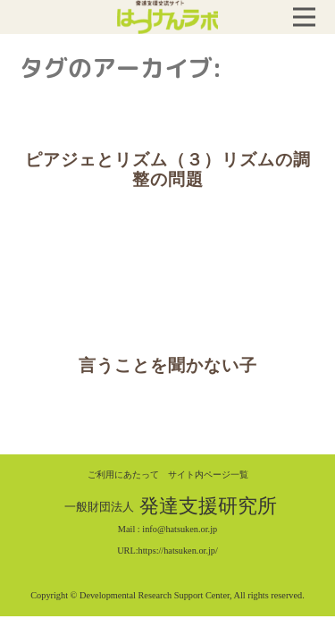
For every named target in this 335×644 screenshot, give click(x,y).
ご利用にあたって (123, 475)
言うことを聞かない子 (168, 365)
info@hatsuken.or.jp (180, 529)
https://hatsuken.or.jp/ (178, 551)
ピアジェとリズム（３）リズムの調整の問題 (168, 170)
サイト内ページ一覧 (208, 475)
